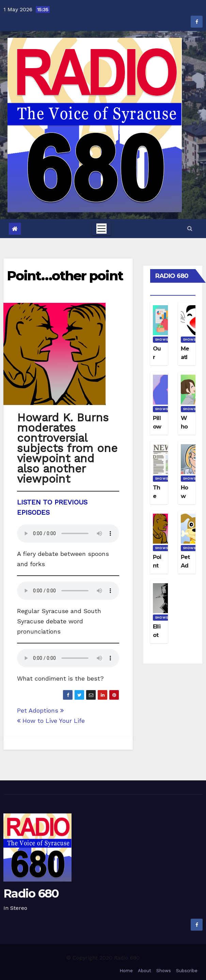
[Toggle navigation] (101, 229)
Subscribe (187, 971)
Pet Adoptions (40, 710)
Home (126, 971)
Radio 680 (31, 893)
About (145, 971)
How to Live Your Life (51, 721)
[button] (190, 228)
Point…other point (65, 276)
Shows (161, 339)
